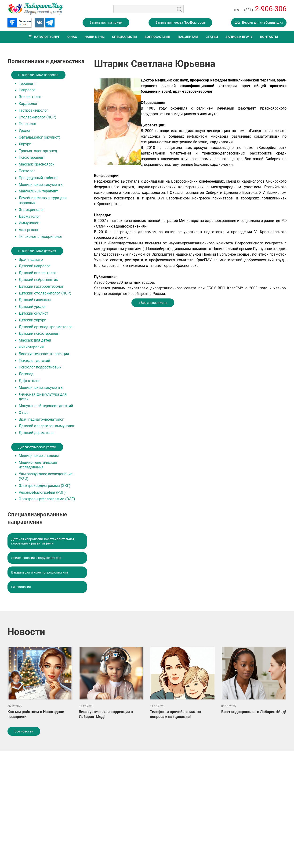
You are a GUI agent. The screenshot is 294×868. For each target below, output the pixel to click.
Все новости (24, 731)
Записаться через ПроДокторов (180, 22)
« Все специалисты (153, 303)
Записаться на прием (106, 22)
